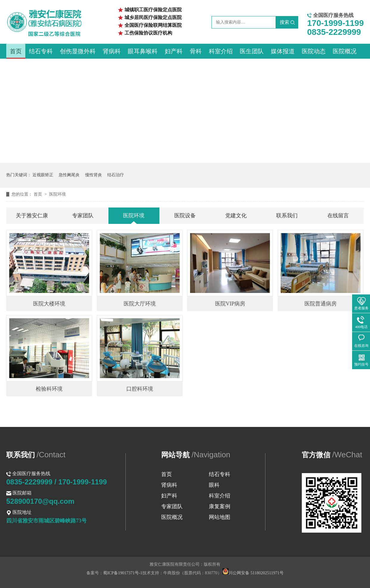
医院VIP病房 (230, 304)
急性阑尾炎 (69, 175)
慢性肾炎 (94, 175)
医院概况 (345, 51)
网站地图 (220, 517)
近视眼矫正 (43, 175)
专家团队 (83, 216)
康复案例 (220, 506)
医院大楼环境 (49, 304)
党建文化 (236, 216)
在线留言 (338, 216)
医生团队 (252, 51)
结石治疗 (116, 175)
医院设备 (185, 216)
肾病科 (112, 51)
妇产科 (174, 51)
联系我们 (287, 216)
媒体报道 (283, 51)
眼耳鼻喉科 (143, 51)
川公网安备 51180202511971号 (253, 573)
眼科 (214, 485)
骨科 (196, 51)
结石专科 (41, 51)
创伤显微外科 (78, 51)
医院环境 (57, 194)
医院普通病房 (321, 304)
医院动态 (314, 51)
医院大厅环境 (140, 304)
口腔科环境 (140, 389)
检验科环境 (49, 389)
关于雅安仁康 (32, 216)
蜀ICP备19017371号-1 (123, 573)
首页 (16, 51)
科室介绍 (221, 51)
